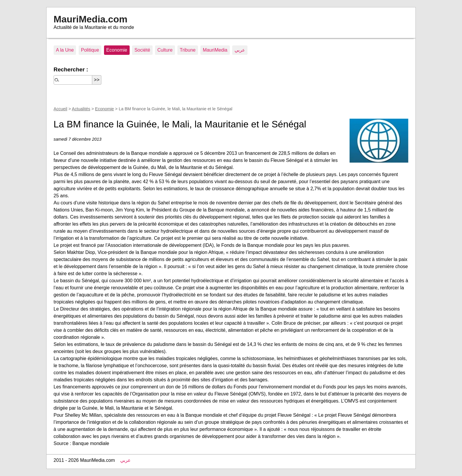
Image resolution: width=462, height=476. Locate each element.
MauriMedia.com (91, 19)
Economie (117, 50)
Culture (165, 50)
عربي (240, 50)
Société (142, 50)
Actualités (81, 109)
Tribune (188, 50)
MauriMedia (215, 50)
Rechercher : (71, 69)
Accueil (60, 109)
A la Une (65, 50)
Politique (90, 50)
